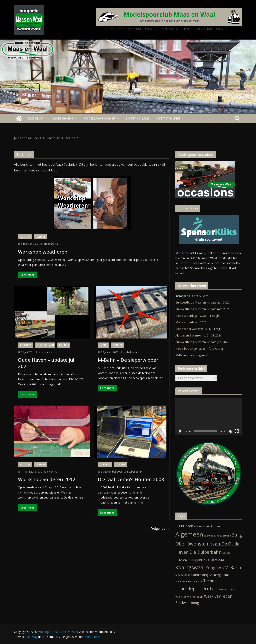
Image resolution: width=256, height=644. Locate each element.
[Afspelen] (181, 431)
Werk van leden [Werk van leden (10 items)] (218, 596)
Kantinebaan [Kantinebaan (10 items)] (215, 559)
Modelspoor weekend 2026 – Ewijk (198, 329)
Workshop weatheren (43, 252)
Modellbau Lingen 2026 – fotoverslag (199, 349)
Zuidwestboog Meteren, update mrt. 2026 (202, 309)
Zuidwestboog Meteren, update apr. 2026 (202, 302)
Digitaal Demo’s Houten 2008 (131, 479)
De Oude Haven (45, 345)
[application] (209, 417)
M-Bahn (103, 345)
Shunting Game (138, 118)
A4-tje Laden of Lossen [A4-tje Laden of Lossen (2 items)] (208, 526)
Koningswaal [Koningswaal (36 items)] (190, 567)
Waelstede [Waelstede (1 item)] (181, 597)
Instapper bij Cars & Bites (192, 296)
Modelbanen (63, 118)
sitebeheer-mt (51, 244)
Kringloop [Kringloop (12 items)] (215, 568)
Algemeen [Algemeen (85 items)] (189, 534)
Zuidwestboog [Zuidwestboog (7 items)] (187, 603)
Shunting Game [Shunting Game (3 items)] (219, 575)
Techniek (40, 237)
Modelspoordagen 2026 (191, 322)
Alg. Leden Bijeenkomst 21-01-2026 (198, 335)
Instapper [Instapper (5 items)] (195, 560)
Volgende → (160, 529)
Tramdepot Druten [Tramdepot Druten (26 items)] (196, 588)
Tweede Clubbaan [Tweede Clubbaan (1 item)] (228, 589)
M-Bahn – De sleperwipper (128, 360)
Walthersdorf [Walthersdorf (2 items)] (195, 597)
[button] (45, 118)
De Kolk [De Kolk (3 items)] (215, 544)
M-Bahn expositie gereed (192, 355)
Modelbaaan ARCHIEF (99, 118)
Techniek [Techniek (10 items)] (211, 581)
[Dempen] (230, 431)
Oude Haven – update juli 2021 (47, 363)
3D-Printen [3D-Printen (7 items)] (184, 526)
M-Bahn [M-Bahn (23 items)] (233, 567)
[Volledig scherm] (237, 431)
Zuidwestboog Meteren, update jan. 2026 (202, 342)
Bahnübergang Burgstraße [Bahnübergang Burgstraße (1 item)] (217, 536)
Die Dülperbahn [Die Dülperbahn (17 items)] (205, 552)
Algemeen (25, 237)
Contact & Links (168, 118)
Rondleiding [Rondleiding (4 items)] (200, 575)
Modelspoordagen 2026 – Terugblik (198, 316)
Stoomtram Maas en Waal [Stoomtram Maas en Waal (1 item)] (189, 581)
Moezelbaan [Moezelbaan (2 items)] (183, 575)
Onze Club (35, 118)
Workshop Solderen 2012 (47, 479)
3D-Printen (26, 345)
